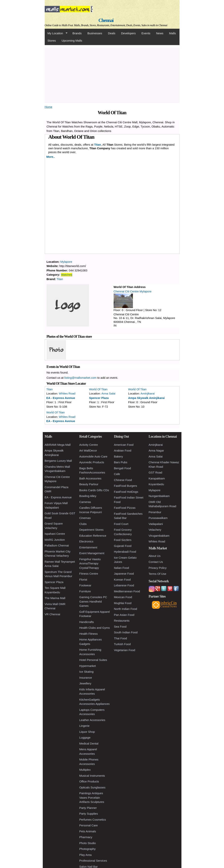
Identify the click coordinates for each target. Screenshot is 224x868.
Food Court (121, 524)
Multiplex (85, 770)
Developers (128, 33)
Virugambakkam (159, 536)
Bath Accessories (90, 478)
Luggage (85, 737)
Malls (172, 33)
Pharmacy (86, 837)
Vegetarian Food (125, 650)
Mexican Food (123, 597)
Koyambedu (156, 484)
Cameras (85, 502)
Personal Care (89, 825)
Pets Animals (88, 831)
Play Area (86, 855)
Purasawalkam (158, 518)
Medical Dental (89, 743)
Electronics (86, 541)
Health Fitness (89, 634)
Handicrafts (87, 622)
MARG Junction (55, 540)
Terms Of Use (158, 574)
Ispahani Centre (55, 534)
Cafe (117, 474)
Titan (98, 145)
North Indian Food (126, 609)
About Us (155, 556)
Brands (77, 33)
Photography (88, 849)
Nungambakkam (159, 496)
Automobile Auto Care (93, 456)
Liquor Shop (87, 732)
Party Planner (88, 808)
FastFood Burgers (126, 486)
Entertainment (88, 547)
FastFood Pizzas (125, 508)
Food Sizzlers (123, 540)
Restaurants (122, 621)
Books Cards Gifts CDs (94, 490)
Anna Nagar (156, 450)
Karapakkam (157, 478)
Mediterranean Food (127, 591)
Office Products (89, 781)
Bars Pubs (121, 462)
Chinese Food (123, 480)
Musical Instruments (92, 776)
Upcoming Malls (72, 41)
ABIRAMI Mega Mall (58, 445)
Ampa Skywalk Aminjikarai (146, 398)
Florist (83, 580)
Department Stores (91, 530)
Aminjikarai (148, 393)
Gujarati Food (123, 546)
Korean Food (122, 580)
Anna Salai (109, 393)
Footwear (85, 585)
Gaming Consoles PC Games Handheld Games (93, 601)
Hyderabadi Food (125, 552)
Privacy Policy (158, 568)
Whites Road (67, 393)
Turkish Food (122, 644)
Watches (67, 275)
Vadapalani (156, 524)
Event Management (92, 553)
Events (146, 33)
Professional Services (93, 861)
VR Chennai (52, 614)
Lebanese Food (124, 585)
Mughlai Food (123, 603)
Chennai (106, 20)
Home (49, 107)
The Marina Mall (55, 598)
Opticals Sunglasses (92, 787)
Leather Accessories (92, 720)
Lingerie (84, 726)
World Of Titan (98, 389)
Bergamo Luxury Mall (58, 461)
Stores (52, 41)
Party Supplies (89, 814)
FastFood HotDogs (126, 492)
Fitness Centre (89, 574)
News (160, 33)
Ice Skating (86, 672)
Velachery (155, 530)
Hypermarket (88, 666)
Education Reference (93, 536)
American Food (124, 445)
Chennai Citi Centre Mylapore (133, 291)
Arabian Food (123, 450)
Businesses (95, 33)
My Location (56, 33)
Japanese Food (124, 574)
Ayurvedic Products (92, 462)
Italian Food (122, 568)
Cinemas (85, 518)
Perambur (155, 512)
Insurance (86, 678)
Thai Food (121, 638)
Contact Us (156, 562)
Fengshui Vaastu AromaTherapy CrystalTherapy (90, 563)
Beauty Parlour (89, 484)
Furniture (85, 591)
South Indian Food (126, 632)
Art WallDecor (88, 450)
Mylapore (66, 262)
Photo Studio (88, 843)
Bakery (119, 456)
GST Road (156, 472)
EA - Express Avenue (61, 398)
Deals (112, 33)
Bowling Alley (88, 496)
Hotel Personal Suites (93, 660)
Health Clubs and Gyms (95, 628)
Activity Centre (89, 445)
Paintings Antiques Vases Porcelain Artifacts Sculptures (92, 797)
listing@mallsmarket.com (80, 378)
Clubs (83, 524)
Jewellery (85, 683)
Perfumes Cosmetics (93, 820)
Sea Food (120, 627)
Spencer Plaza (99, 398)
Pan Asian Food (124, 615)
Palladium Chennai (57, 545)
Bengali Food (122, 468)
